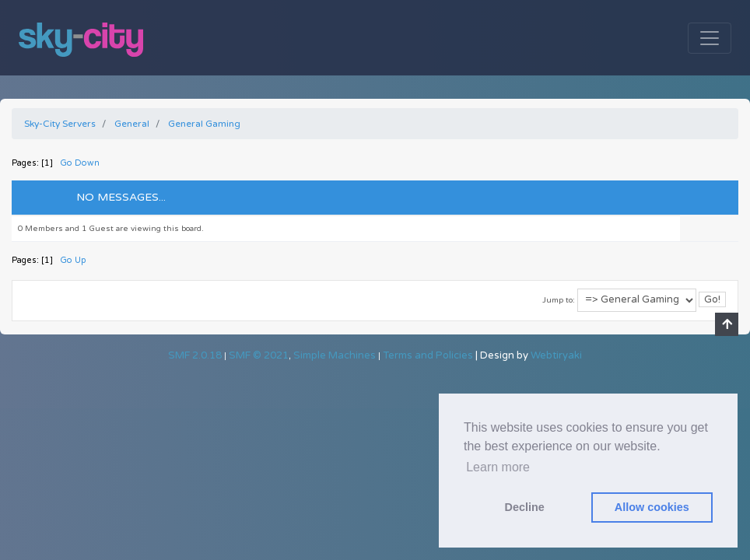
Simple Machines (335, 355)
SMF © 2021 (259, 355)
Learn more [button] (498, 467)
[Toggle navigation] (710, 38)
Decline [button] (525, 507)
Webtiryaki (556, 355)
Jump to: (559, 300)
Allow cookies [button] (652, 507)
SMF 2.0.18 (195, 355)
